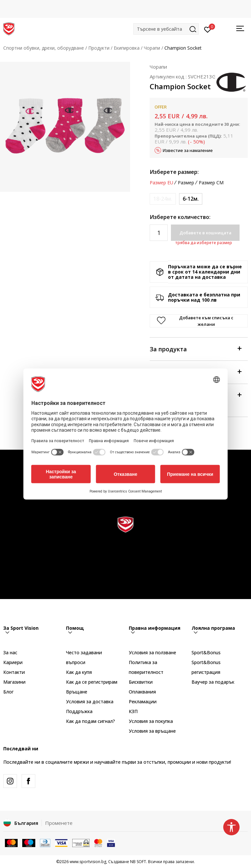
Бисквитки (141, 682)
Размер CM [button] (211, 183)
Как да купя (79, 672)
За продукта (195, 349)
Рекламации (143, 701)
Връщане (77, 692)
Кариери (13, 662)
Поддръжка (79, 711)
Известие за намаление (188, 150)
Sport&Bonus (206, 652)
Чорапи (152, 48)
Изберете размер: (174, 172)
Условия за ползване (152, 652)
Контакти (14, 672)
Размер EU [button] (161, 183)
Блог (8, 692)
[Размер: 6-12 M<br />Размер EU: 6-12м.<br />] (191, 199)
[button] (166, 29)
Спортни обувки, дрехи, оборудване (44, 48)
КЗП (133, 711)
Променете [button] (59, 823)
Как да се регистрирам (92, 682)
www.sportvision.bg (88, 862)
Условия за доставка (90, 701)
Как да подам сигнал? (91, 721)
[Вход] (208, 29)
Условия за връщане (152, 731)
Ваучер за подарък (213, 682)
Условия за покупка (151, 721)
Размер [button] (186, 183)
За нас (10, 652)
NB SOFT (138, 862)
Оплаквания (142, 692)
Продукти (99, 48)
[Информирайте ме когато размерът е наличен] (163, 199)
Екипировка (127, 48)
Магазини (14, 682)
